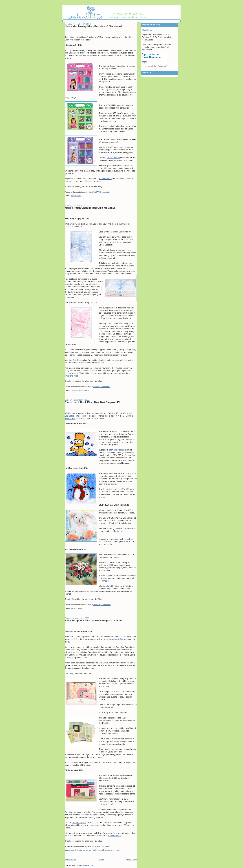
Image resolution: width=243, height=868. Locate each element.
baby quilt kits (76, 390)
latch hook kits (77, 608)
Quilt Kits (126, 224)
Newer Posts (71, 860)
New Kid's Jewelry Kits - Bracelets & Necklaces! (93, 26)
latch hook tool (115, 450)
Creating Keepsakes (74, 812)
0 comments (105, 192)
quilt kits (86, 390)
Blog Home (147, 30)
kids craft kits (76, 196)
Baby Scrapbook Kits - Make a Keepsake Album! (94, 620)
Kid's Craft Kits (113, 158)
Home (101, 860)
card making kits (85, 850)
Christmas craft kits (100, 850)
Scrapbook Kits (116, 639)
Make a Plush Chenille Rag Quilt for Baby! (90, 208)
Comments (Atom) (85, 865)
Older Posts (131, 860)
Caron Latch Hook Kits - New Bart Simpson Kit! (93, 402)
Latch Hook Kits (72, 416)
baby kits (74, 850)
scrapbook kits (114, 850)
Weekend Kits (105, 179)
